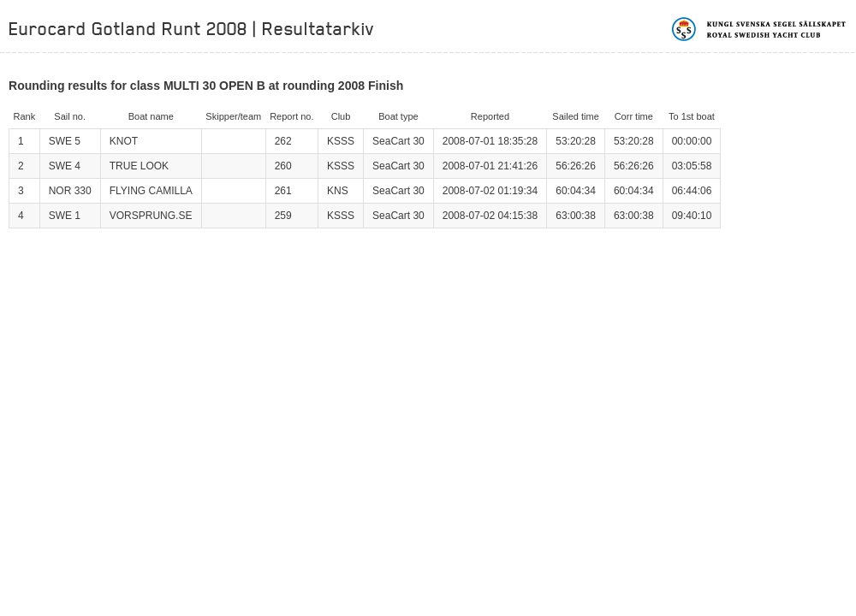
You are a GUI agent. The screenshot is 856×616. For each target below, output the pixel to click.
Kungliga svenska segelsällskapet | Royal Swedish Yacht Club (760, 29)
